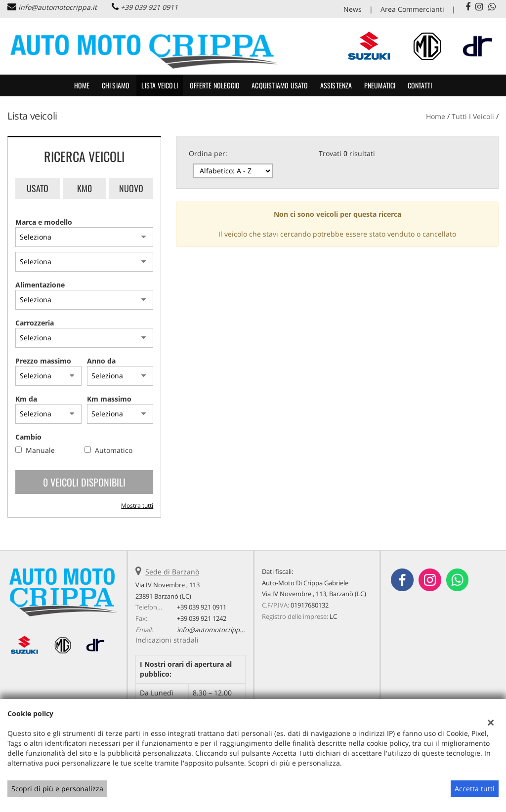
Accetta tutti (475, 789)
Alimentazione (40, 285)
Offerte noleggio (215, 85)
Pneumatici (380, 85)
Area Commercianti (412, 9)
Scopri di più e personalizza (57, 789)
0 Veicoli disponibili (84, 482)
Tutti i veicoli (473, 116)
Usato (38, 188)
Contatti (420, 85)
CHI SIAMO (116, 85)
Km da (26, 399)
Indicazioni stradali (167, 640)
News (353, 9)
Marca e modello (44, 222)
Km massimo (109, 399)
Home (82, 85)
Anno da (101, 361)
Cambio (28, 437)
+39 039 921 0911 (149, 7)
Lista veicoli (160, 85)
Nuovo (131, 188)
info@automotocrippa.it (58, 7)
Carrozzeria (35, 323)
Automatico (114, 450)
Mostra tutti (137, 505)
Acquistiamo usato (280, 85)
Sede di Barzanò (172, 572)
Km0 (84, 188)
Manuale (40, 450)
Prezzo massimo (43, 361)
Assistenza (336, 85)
